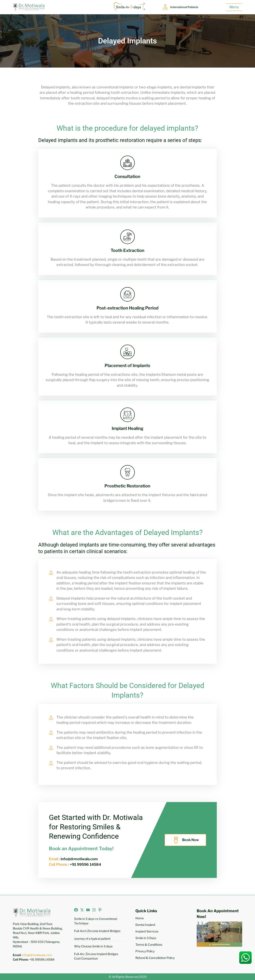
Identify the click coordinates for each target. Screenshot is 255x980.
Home (140, 918)
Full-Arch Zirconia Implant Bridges (97, 931)
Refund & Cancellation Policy (155, 958)
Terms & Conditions (149, 945)
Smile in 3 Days (146, 938)
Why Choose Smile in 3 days (93, 946)
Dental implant (145, 925)
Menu (234, 7)
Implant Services (147, 931)
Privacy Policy (145, 951)
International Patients (187, 7)
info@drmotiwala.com (37, 955)
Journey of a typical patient (92, 939)
